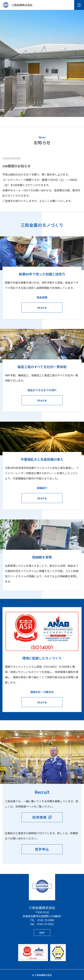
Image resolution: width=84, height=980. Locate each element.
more (42, 307)
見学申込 (42, 849)
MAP (42, 933)
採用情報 (40, 817)
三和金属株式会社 (17, 5)
